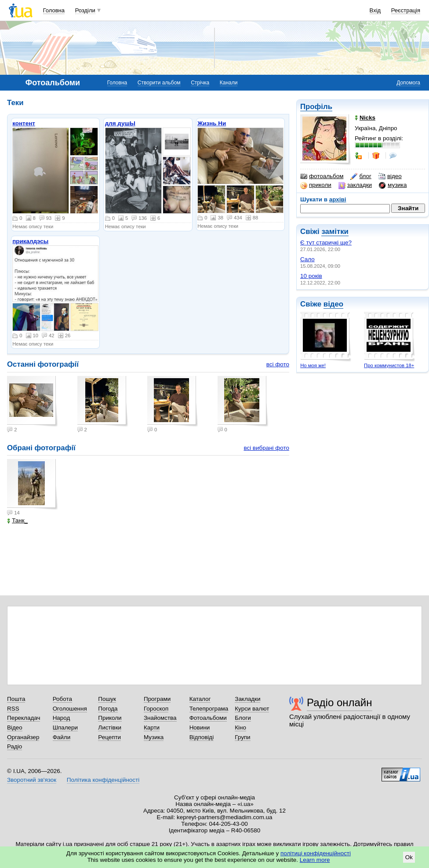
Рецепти (109, 737)
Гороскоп (156, 709)
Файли (62, 737)
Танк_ (17, 520)
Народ (62, 718)
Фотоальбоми (208, 718)
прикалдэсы (30, 241)
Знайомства (160, 718)
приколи (316, 185)
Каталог (200, 699)
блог (361, 176)
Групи (242, 737)
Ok (409, 857)
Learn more (315, 860)
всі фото (278, 364)
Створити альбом (159, 83)
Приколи (110, 718)
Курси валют (252, 709)
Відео (15, 728)
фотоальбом (322, 176)
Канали (229, 83)
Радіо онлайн (340, 702)
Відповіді (202, 737)
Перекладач (24, 718)
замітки (335, 232)
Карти (152, 728)
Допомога (408, 83)
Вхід (375, 10)
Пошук (107, 699)
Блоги (243, 718)
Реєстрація (406, 10)
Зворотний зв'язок (32, 780)
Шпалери (65, 728)
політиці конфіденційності (316, 853)
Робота (62, 699)
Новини (200, 728)
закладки (355, 185)
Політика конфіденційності (103, 780)
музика (393, 185)
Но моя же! (313, 365)
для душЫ (120, 123)
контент (24, 123)
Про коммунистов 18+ (389, 365)
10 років (311, 276)
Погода (108, 709)
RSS (13, 709)
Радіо (15, 746)
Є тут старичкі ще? (326, 243)
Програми (157, 699)
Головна (54, 10)
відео (390, 176)
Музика (154, 737)
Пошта (16, 699)
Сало (307, 259)
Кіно (240, 728)
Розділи (85, 10)
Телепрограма (209, 709)
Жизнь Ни (212, 123)
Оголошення (70, 709)
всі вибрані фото (266, 448)
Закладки (247, 699)
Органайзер (23, 737)
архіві (338, 199)
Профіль (316, 107)
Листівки (110, 728)
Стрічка (200, 83)
